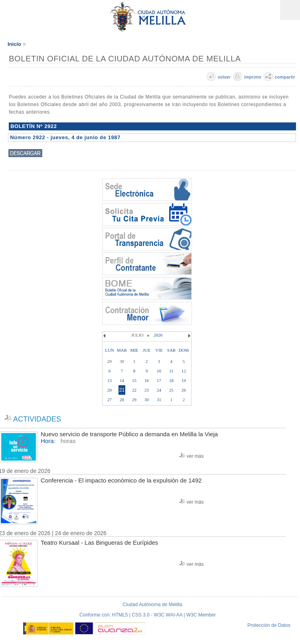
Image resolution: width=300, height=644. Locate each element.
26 (184, 390)
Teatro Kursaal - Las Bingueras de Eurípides (99, 543)
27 (110, 400)
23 (147, 390)
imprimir (253, 77)
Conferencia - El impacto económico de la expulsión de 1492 (121, 480)
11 (171, 371)
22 (134, 390)
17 (159, 380)
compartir (285, 77)
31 (159, 400)
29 (134, 400)
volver (224, 77)
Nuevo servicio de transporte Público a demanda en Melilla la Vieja (129, 434)
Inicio (14, 44)
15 (134, 380)
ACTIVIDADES (37, 419)
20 (110, 390)
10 (159, 371)
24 (159, 390)
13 (110, 380)
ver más (195, 456)
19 (184, 380)
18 (171, 380)
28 (122, 400)
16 (147, 380)
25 (171, 390)
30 (147, 400)
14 (122, 380)
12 (184, 371)
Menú (290, 10)
